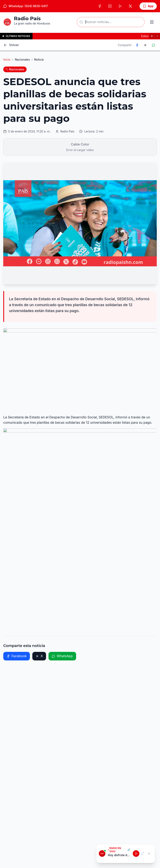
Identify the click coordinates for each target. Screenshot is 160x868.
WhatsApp (62, 656)
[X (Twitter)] (130, 6)
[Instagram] (110, 6)
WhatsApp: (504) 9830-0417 (26, 6)
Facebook (17, 656)
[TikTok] (120, 6)
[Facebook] (100, 6)
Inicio (7, 59)
